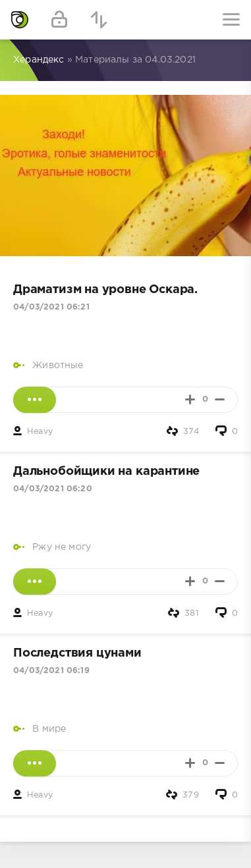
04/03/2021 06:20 (53, 489)
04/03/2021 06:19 (51, 671)
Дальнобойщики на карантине (106, 472)
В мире (49, 729)
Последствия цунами (77, 653)
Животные (58, 366)
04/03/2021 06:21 (51, 307)
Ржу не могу (62, 547)
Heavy (40, 432)
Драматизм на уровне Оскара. (105, 290)
